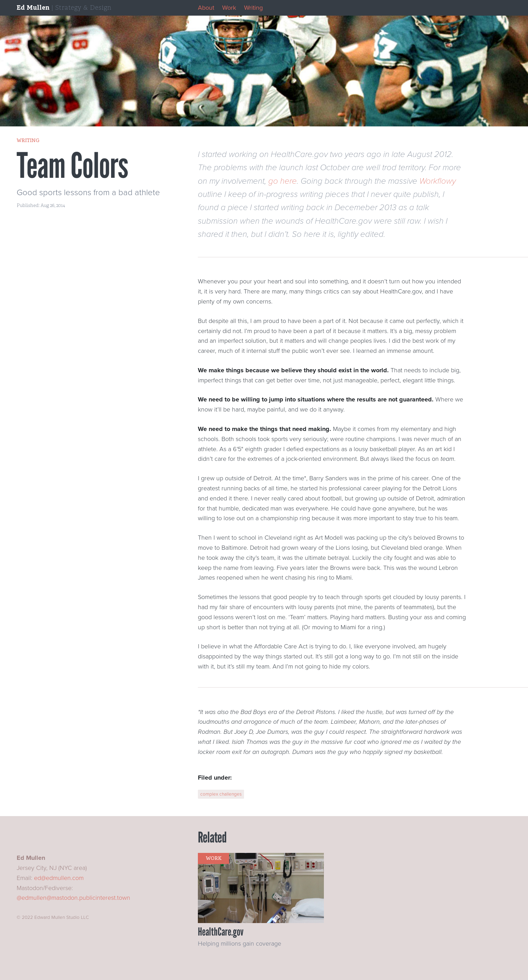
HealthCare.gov (221, 932)
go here (283, 181)
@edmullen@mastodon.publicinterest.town (73, 898)
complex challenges (221, 794)
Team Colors (72, 165)
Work (229, 8)
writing (28, 140)
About (206, 8)
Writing (253, 8)
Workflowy (438, 181)
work (214, 858)
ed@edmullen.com (59, 878)
